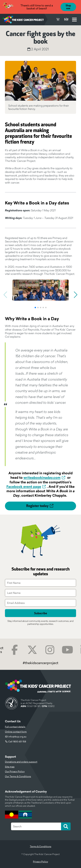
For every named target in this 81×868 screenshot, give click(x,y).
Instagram (50, 650)
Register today (37, 506)
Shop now (68, 7)
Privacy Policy (40, 862)
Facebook (15, 650)
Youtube (67, 650)
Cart (58, 20)
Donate (66, 20)
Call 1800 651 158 (17, 742)
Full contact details (15, 727)
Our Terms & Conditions (18, 776)
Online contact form (16, 732)
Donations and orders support (21, 762)
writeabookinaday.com (42, 478)
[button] (35, 308)
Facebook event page (24, 487)
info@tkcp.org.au (17, 737)
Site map (10, 767)
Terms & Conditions (41, 846)
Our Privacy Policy (15, 771)
